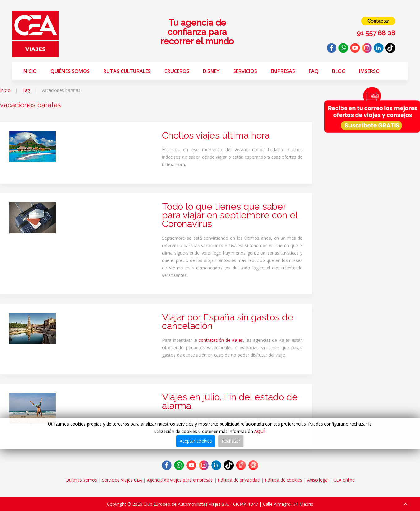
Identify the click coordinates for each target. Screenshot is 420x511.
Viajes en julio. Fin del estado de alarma (230, 401)
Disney (211, 71)
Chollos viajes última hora (216, 135)
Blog (339, 71)
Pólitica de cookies (283, 480)
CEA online (344, 480)
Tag (26, 90)
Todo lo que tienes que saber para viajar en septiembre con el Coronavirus (230, 215)
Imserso (369, 71)
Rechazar (231, 441)
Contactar (378, 21)
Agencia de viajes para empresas (180, 480)
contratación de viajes (221, 340)
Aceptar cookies (196, 441)
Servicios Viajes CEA (122, 480)
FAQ (314, 71)
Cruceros (177, 71)
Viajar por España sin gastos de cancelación (228, 322)
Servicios (245, 71)
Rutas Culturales (127, 71)
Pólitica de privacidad (239, 480)
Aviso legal (318, 480)
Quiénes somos (70, 71)
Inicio (30, 71)
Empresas (283, 71)
